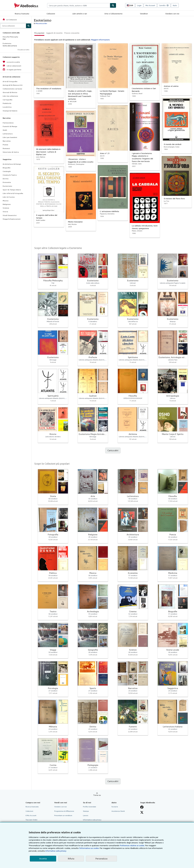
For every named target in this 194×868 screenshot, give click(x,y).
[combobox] (79, 5)
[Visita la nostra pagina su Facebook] (142, 807)
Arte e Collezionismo (113, 14)
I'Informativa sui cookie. (89, 848)
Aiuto (175, 5)
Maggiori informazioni (100, 40)
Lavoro (86, 815)
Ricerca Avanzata (22, 14)
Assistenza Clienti (118, 811)
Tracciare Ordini (31, 820)
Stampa (86, 811)
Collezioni (51, 14)
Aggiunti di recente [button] (54, 33)
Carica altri (113, 450)
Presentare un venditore (63, 815)
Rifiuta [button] (71, 859)
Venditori (144, 14)
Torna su (97, 795)
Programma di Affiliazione (64, 811)
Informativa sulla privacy (92, 820)
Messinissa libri (41, 23)
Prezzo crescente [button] (72, 33)
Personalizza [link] (101, 859)
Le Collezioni (10, 20)
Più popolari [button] (39, 33)
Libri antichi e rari (80, 14)
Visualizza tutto (23, 50)
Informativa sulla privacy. (56, 851)
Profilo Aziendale (90, 807)
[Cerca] (113, 5)
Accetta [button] (43, 859)
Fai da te (115, 807)
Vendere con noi (172, 14)
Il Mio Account (31, 815)
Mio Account (150, 5)
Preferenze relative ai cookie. (132, 845)
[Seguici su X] (142, 812)
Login (139, 5)
